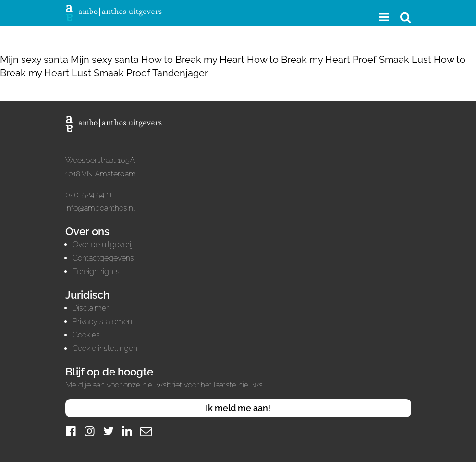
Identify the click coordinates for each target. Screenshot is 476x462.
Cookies (86, 335)
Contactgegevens (103, 258)
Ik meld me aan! (238, 408)
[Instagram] (90, 431)
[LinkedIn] (127, 431)
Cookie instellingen (105, 348)
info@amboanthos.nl (100, 208)
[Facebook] (71, 431)
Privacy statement (104, 321)
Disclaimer (91, 308)
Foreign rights (96, 271)
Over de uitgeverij (103, 244)
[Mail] (146, 431)
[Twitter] (109, 431)
